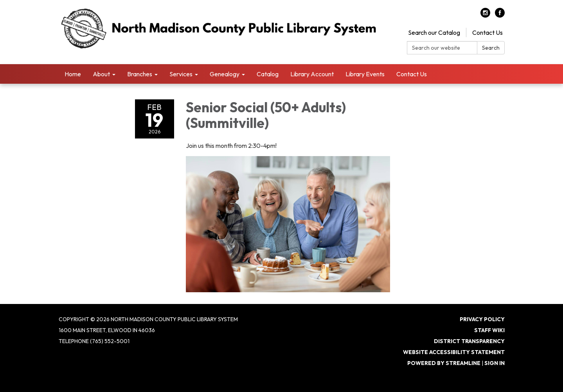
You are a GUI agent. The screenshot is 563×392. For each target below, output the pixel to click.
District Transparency (469, 341)
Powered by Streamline (444, 363)
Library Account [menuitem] (312, 74)
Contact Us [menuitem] (412, 74)
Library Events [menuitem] (365, 74)
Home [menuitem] (73, 74)
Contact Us (487, 32)
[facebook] (500, 15)
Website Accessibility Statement (454, 352)
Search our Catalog (434, 32)
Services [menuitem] (181, 74)
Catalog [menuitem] (268, 74)
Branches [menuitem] (140, 74)
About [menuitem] (101, 74)
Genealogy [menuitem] (225, 74)
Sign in (495, 363)
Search (491, 48)
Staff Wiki (489, 330)
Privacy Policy (482, 319)
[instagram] (485, 15)
